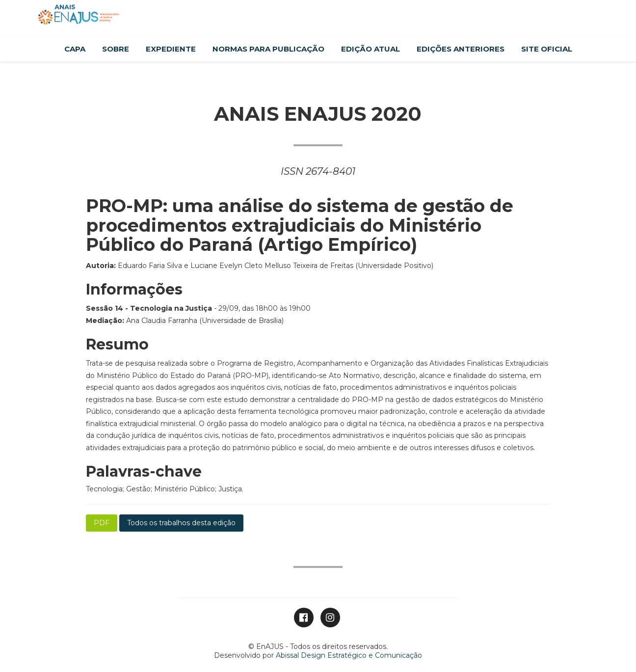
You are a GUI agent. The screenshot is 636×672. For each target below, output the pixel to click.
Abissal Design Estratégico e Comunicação (349, 655)
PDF (102, 523)
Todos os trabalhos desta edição (181, 523)
